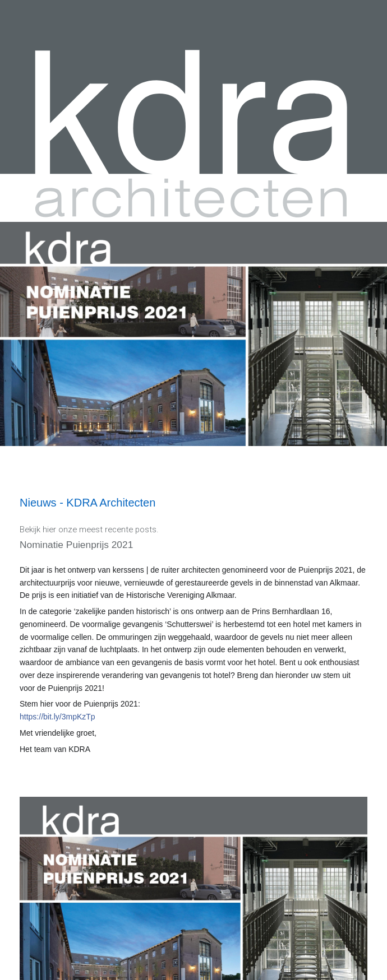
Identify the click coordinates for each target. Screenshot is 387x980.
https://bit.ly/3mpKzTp (57, 717)
